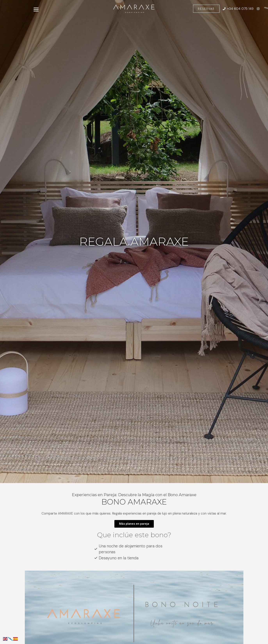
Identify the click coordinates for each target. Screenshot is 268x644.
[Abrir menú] (36, 9)
